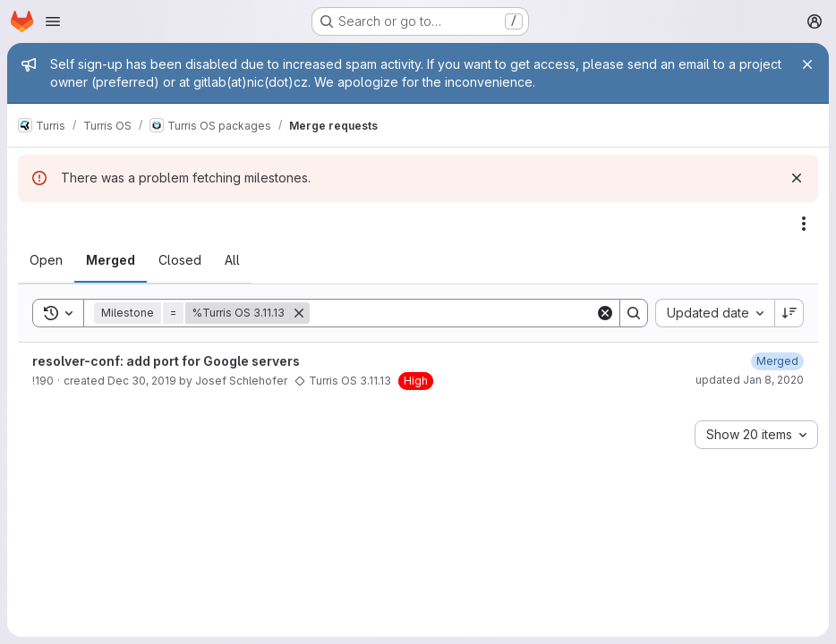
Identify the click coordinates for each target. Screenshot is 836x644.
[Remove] (299, 313)
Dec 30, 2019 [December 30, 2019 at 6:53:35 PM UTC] (142, 381)
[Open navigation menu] (53, 21)
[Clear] (605, 313)
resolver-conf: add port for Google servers (166, 361)
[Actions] (804, 224)
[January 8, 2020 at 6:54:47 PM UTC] (777, 361)
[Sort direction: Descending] (789, 313)
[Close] (807, 64)
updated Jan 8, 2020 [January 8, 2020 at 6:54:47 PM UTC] (750, 380)
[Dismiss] (797, 178)
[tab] (46, 260)
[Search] (452, 313)
